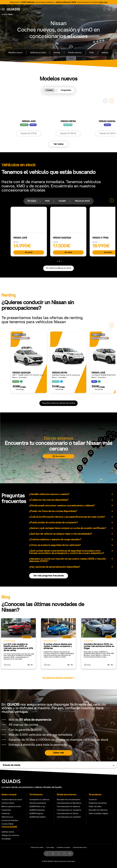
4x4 (86, 419)
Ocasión (62, 201)
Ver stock (29, 252)
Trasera (77, 419)
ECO (96, 409)
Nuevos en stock (82, 201)
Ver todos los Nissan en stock (58, 268)
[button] (112, 101)
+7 (51, 409)
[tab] (49, 90)
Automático (18, 409)
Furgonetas (66, 90)
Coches (49, 90)
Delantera (66, 419)
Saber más (103, 2)
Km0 (47, 201)
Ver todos (59, 144)
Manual (6, 409)
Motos (57, 341)
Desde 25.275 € (29, 133)
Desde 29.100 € (68, 133)
